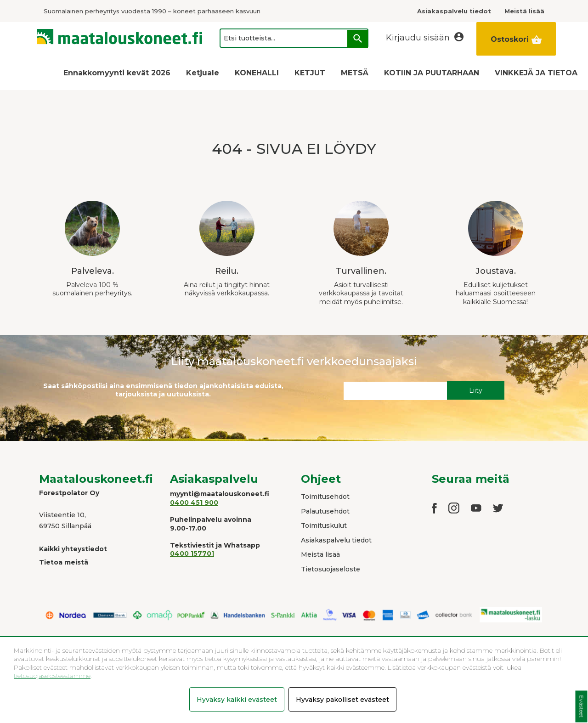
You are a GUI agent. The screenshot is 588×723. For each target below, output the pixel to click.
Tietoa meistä (64, 562)
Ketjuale (203, 73)
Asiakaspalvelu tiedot (336, 540)
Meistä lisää (320, 554)
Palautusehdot (325, 511)
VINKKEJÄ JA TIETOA (536, 73)
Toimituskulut (324, 525)
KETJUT (310, 73)
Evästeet (581, 707)
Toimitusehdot (325, 497)
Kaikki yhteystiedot (73, 549)
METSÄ (355, 73)
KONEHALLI (257, 73)
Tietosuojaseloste (331, 569)
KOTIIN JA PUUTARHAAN (432, 73)
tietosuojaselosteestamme (52, 676)
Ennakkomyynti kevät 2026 (117, 73)
